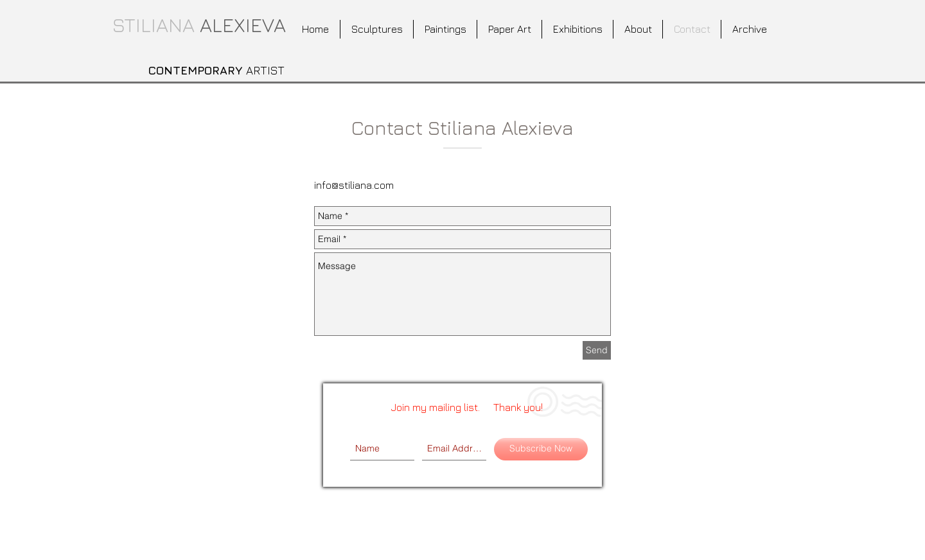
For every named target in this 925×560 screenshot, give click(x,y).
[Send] (597, 350)
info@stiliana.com (354, 185)
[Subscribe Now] (541, 449)
